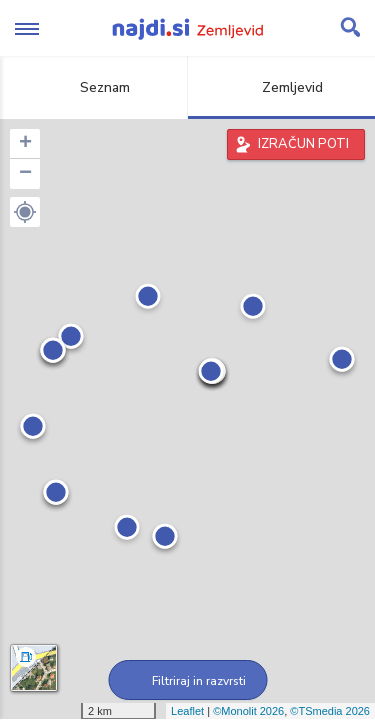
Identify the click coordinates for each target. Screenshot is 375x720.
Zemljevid (281, 87)
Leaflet (187, 711)
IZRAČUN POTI (303, 144)
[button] (25, 212)
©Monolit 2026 (248, 711)
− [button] (25, 174)
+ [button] (25, 144)
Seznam (93, 87)
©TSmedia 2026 (330, 711)
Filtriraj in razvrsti (187, 681)
